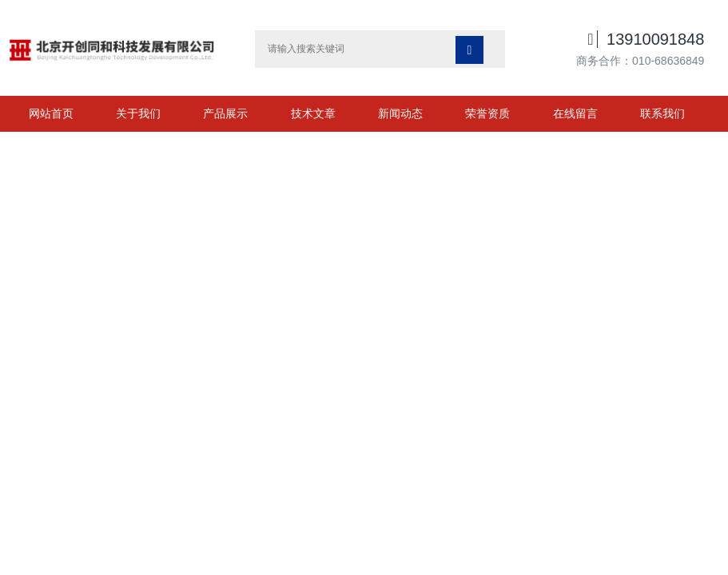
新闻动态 (400, 113)
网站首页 (51, 113)
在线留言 (575, 113)
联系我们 (662, 113)
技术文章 (313, 113)
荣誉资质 (487, 113)
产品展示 (225, 113)
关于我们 (138, 113)
